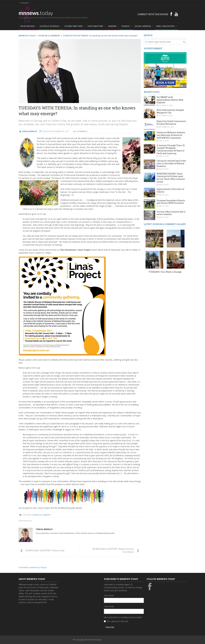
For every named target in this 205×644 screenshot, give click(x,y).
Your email (109, 606)
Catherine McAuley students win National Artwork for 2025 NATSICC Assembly (171, 135)
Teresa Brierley (44, 529)
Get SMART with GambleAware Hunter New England (170, 100)
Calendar (24, 3)
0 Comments (82, 131)
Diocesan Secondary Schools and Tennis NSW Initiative (171, 202)
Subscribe (110, 627)
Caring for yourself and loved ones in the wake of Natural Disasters (171, 163)
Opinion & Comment (41, 515)
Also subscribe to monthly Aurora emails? (123, 617)
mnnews (36, 13)
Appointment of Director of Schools (170, 190)
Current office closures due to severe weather (171, 213)
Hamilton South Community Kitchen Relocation (171, 123)
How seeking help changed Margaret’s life (170, 111)
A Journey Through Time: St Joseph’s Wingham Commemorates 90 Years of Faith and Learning (171, 149)
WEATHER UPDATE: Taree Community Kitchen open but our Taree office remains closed (171, 178)
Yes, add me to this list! (117, 621)
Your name (109, 595)
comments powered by (33, 567)
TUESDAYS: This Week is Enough (165, 272)
